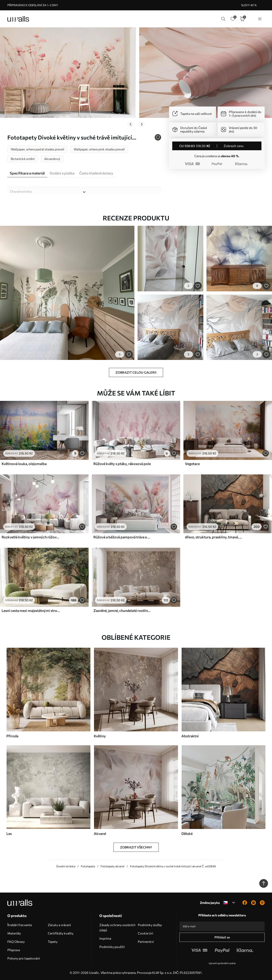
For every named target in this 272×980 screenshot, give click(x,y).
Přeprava (14, 950)
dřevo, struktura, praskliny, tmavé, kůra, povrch (214, 537)
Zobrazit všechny (136, 847)
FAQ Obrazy (16, 942)
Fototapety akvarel (113, 866)
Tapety (53, 942)
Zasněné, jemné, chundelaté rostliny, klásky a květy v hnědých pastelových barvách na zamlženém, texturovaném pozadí (122, 611)
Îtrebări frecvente (20, 925)
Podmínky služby (150, 925)
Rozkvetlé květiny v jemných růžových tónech (31, 537)
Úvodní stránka (66, 866)
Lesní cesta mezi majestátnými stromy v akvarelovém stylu (31, 611)
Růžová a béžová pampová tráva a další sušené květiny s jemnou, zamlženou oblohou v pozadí (122, 537)
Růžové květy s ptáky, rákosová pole (122, 464)
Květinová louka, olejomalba (24, 464)
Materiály (14, 933)
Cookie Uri (145, 933)
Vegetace (192, 464)
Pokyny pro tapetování (24, 958)
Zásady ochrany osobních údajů (117, 927)
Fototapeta (88, 866)
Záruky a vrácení (59, 925)
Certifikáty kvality (61, 933)
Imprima (105, 938)
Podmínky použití (112, 947)
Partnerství (146, 942)
